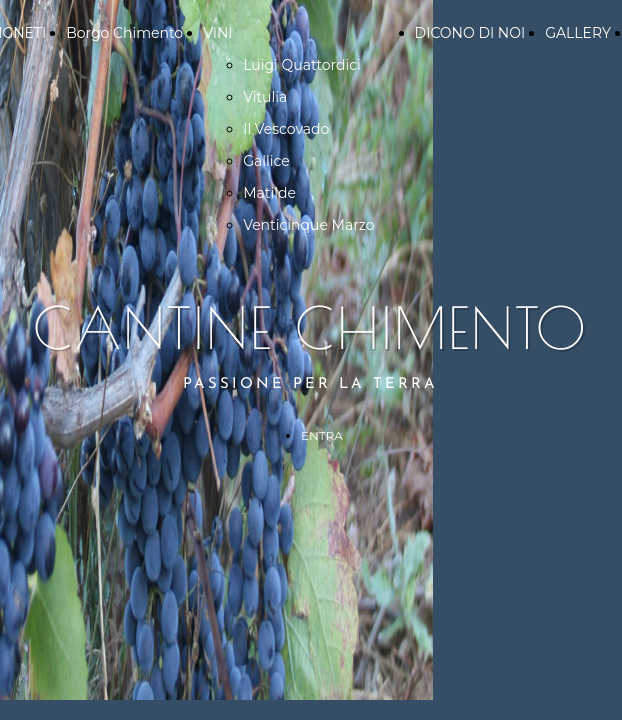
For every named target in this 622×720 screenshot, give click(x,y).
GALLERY (578, 33)
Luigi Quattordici (302, 65)
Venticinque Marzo (308, 225)
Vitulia (265, 97)
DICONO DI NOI (470, 33)
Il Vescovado (286, 129)
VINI (217, 33)
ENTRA (322, 435)
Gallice (266, 161)
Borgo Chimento (124, 33)
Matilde (269, 193)
